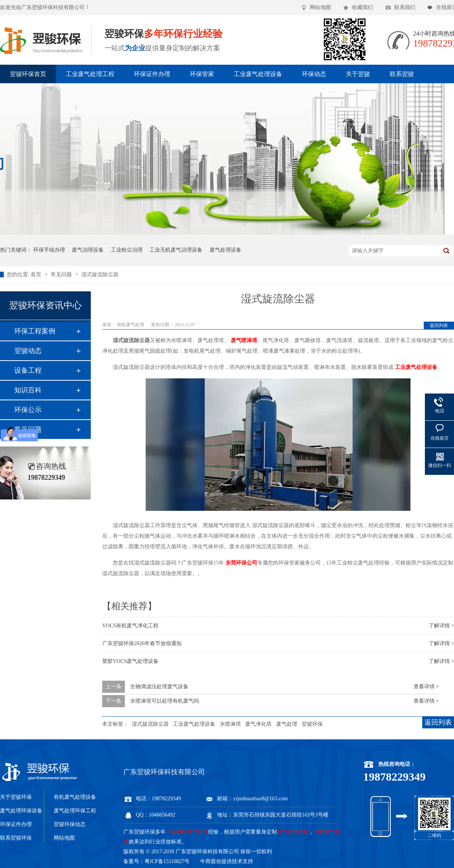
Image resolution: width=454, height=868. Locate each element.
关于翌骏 (358, 74)
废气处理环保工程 (75, 811)
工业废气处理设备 (258, 74)
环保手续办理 (49, 250)
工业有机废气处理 (187, 832)
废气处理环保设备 (21, 811)
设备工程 (28, 370)
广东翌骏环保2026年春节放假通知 (142, 643)
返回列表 (439, 325)
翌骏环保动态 (70, 824)
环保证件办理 (152, 74)
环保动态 (314, 74)
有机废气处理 (131, 325)
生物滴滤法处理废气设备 (159, 687)
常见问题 (62, 275)
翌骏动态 (28, 351)
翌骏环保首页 (28, 74)
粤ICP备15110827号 (167, 861)
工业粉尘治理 (127, 250)
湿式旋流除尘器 (100, 275)
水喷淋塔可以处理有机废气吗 (165, 701)
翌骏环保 (312, 724)
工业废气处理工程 (90, 74)
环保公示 (28, 410)
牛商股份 (211, 861)
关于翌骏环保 (16, 797)
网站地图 (320, 7)
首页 (37, 275)
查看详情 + (426, 687)
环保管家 (202, 74)
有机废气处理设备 (75, 797)
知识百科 (28, 390)
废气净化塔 (258, 724)
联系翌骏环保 (16, 838)
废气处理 (287, 724)
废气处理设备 (225, 250)
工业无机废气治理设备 (176, 250)
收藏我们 (362, 7)
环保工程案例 (35, 331)
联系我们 (405, 7)
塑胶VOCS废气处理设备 (130, 661)
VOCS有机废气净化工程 (130, 626)
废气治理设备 (88, 250)
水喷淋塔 (230, 724)
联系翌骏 (402, 74)
